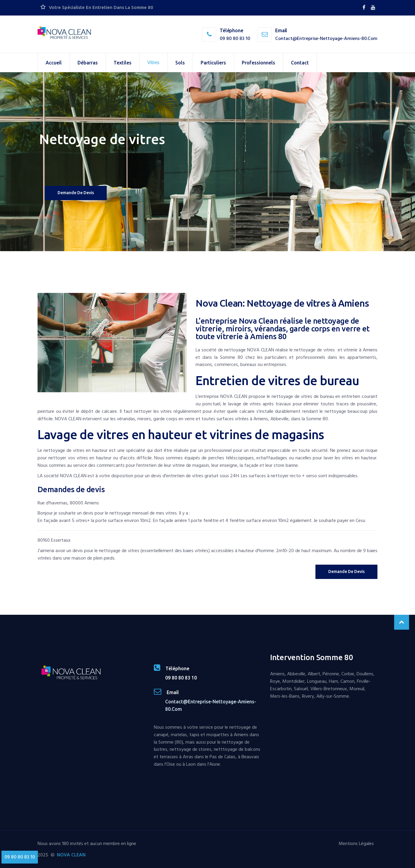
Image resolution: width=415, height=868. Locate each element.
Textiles (123, 63)
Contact (300, 63)
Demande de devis (76, 193)
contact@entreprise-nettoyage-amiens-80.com (326, 38)
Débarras (88, 63)
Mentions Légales (356, 844)
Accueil (54, 63)
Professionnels (258, 63)
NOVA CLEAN (71, 855)
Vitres (153, 62)
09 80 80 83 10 (235, 38)
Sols (180, 63)
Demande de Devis (346, 572)
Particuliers (213, 63)
